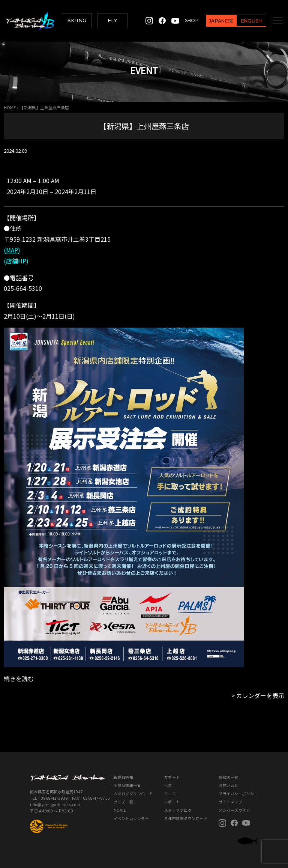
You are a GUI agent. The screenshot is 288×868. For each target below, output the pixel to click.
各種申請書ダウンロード (186, 818)
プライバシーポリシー (238, 794)
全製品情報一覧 (127, 785)
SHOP (184, 20)
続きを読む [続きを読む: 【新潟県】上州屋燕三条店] (19, 678)
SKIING (77, 20)
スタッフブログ (178, 810)
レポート (172, 802)
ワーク (170, 794)
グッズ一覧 (124, 802)
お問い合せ (229, 785)
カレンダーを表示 (260, 695)
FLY (112, 20)
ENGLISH (243, 21)
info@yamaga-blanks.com (55, 804)
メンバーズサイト (234, 810)
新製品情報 (124, 777)
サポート (172, 777)
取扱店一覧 (229, 777)
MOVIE (120, 810)
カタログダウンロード (133, 794)
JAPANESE (213, 21)
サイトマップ (230, 802)
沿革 (168, 785)
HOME (10, 107)
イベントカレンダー (131, 818)
